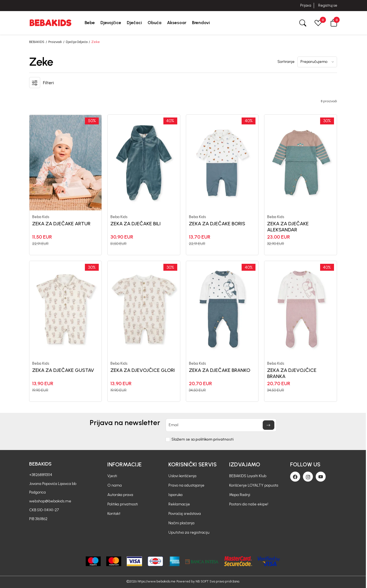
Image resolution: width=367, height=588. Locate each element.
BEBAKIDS (37, 42)
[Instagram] (308, 477)
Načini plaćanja (181, 523)
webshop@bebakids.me (50, 501)
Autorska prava (120, 495)
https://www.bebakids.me (157, 581)
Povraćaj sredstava (185, 514)
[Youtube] (321, 477)
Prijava (306, 5)
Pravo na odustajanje (186, 485)
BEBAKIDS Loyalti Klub (248, 476)
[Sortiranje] (317, 62)
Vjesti (112, 476)
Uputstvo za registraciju (189, 532)
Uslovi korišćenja (182, 476)
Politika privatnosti (123, 504)
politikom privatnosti (215, 439)
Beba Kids (41, 217)
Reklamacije (179, 504)
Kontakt (114, 514)
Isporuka (175, 495)
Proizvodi (55, 42)
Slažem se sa (203, 439)
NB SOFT (202, 581)
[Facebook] (295, 477)
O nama (115, 485)
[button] (334, 23)
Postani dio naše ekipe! (249, 504)
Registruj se (328, 5)
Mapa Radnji (240, 495)
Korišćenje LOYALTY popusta (254, 485)
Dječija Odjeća (77, 42)
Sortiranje (286, 62)
